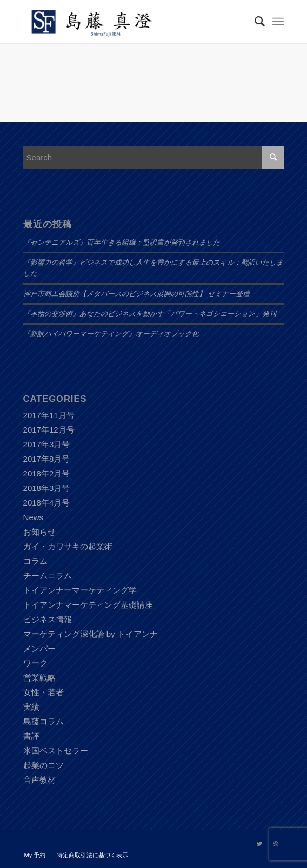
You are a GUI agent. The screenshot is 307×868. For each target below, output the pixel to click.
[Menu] (278, 22)
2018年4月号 (47, 503)
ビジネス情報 (48, 619)
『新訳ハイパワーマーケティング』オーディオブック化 (111, 334)
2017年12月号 (49, 430)
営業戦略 (39, 678)
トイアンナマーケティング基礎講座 (88, 605)
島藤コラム (44, 721)
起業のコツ (44, 765)
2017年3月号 (47, 444)
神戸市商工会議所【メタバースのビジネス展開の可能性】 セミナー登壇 (136, 294)
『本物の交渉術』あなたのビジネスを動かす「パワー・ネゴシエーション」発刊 (150, 314)
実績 (31, 707)
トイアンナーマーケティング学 (80, 590)
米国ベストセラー (56, 751)
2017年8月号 (47, 459)
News (34, 517)
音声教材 (39, 780)
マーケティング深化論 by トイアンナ (91, 634)
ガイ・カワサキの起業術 (68, 546)
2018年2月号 (47, 473)
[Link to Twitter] (259, 844)
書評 (31, 736)
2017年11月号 (49, 415)
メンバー (39, 648)
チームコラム (48, 576)
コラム (35, 561)
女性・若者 (44, 692)
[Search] (254, 22)
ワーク (35, 663)
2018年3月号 (47, 488)
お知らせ (39, 532)
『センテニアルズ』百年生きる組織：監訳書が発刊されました (122, 243)
